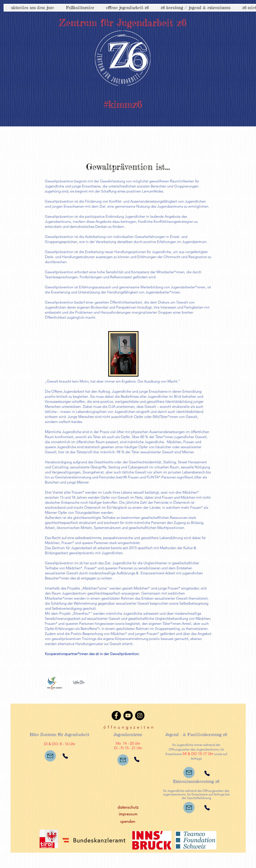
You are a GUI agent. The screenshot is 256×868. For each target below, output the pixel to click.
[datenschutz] (128, 807)
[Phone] (65, 756)
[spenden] (128, 822)
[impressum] (128, 814)
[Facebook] (116, 716)
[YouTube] (128, 716)
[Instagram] (140, 716)
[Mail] (50, 756)
